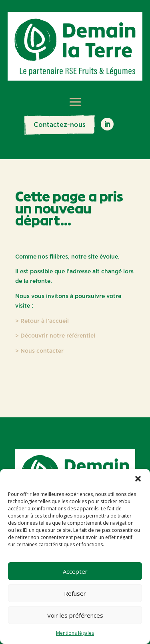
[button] (138, 479)
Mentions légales (75, 633)
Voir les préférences (75, 615)
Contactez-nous (60, 125)
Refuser (75, 593)
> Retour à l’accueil (42, 321)
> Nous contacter (39, 351)
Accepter (75, 571)
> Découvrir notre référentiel (55, 336)
